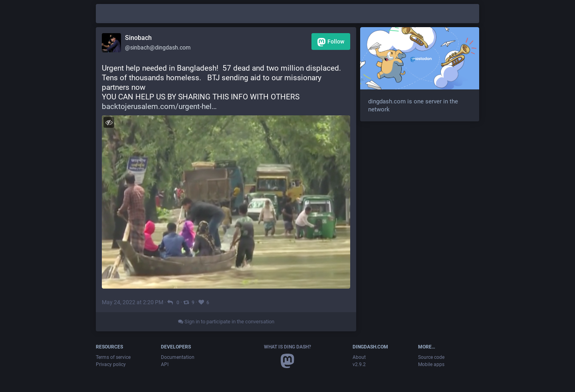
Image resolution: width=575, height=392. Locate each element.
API (165, 364)
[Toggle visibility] (109, 122)
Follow (331, 42)
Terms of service (113, 357)
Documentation (178, 357)
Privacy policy (111, 364)
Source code (431, 357)
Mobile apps (431, 364)
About (359, 357)
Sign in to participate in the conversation (226, 322)
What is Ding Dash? (287, 347)
